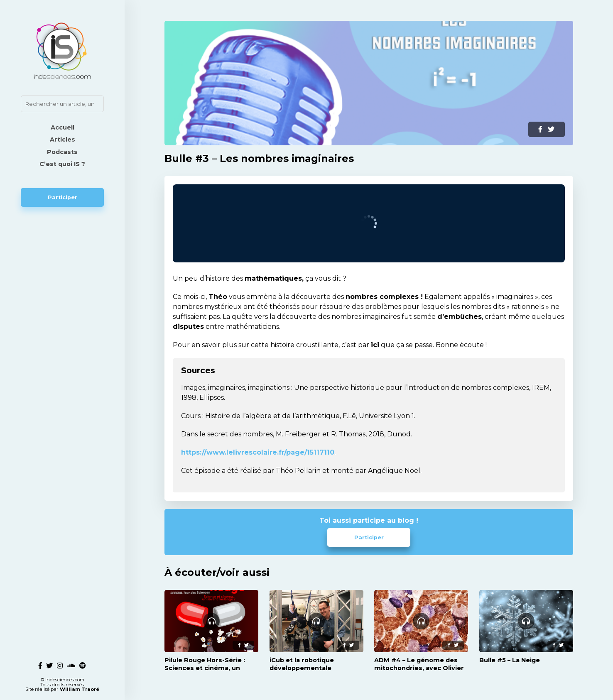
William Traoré (80, 689)
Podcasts (62, 152)
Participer (63, 197)
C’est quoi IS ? (62, 164)
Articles (63, 140)
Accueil (63, 127)
